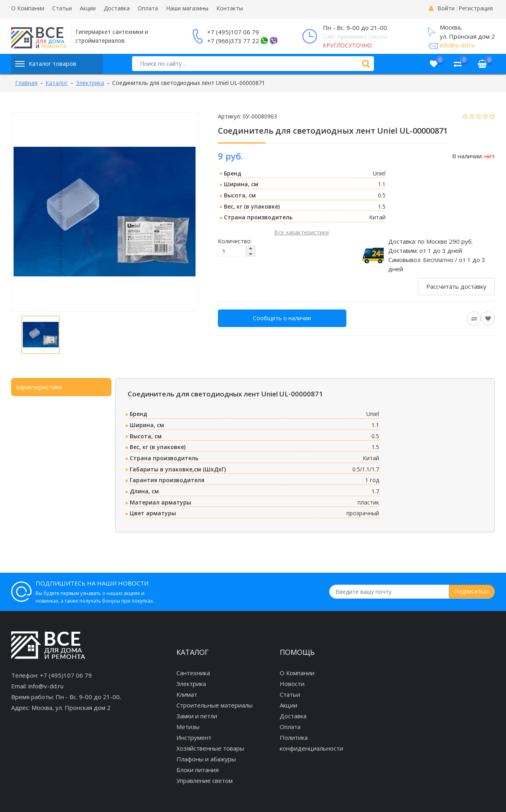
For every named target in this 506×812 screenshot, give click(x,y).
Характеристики (39, 387)
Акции (88, 8)
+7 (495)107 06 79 (233, 32)
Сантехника (193, 673)
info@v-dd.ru (457, 45)
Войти (446, 8)
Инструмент (194, 737)
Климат (187, 694)
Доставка (117, 8)
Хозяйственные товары (210, 748)
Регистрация (476, 8)
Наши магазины (187, 8)
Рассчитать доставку (456, 286)
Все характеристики (301, 232)
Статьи (62, 8)
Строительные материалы (214, 705)
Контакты (230, 8)
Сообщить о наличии (282, 318)
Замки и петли (197, 716)
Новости (292, 684)
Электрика (191, 684)
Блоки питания (198, 770)
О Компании (28, 8)
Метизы (188, 727)
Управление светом (205, 780)
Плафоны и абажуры (206, 759)
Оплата (148, 8)
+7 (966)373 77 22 (233, 41)
